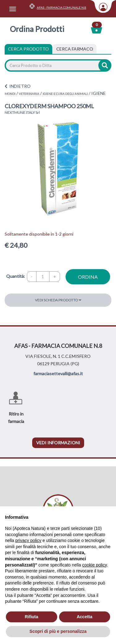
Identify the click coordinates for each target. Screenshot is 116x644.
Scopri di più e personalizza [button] (58, 631)
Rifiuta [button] (32, 617)
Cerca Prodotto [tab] (28, 49)
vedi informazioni (58, 443)
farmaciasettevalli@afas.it (58, 373)
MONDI (10, 94)
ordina (88, 277)
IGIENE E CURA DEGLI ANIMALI (65, 94)
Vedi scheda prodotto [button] (58, 300)
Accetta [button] (85, 617)
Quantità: (16, 276)
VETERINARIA (29, 94)
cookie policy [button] (95, 565)
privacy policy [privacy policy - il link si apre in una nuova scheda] (28, 540)
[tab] (75, 49)
